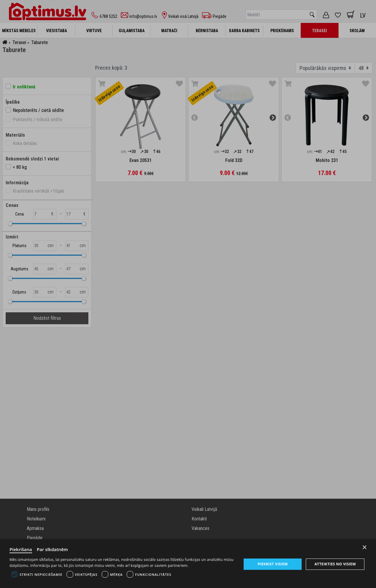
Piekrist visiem (273, 564)
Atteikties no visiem (335, 564)
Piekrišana (21, 549)
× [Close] (365, 547)
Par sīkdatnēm (53, 549)
